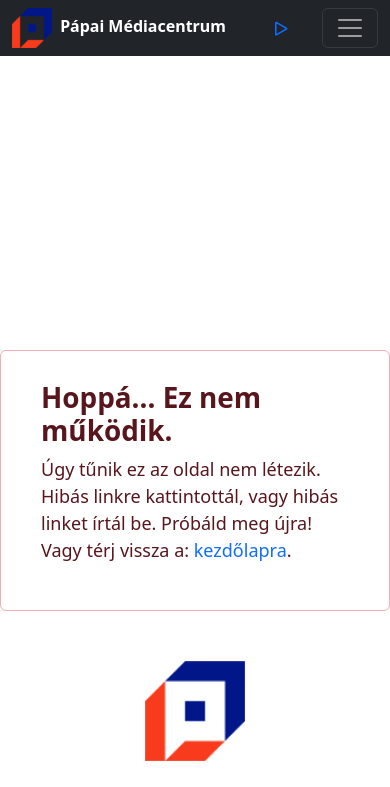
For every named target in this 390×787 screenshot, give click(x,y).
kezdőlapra (240, 550)
